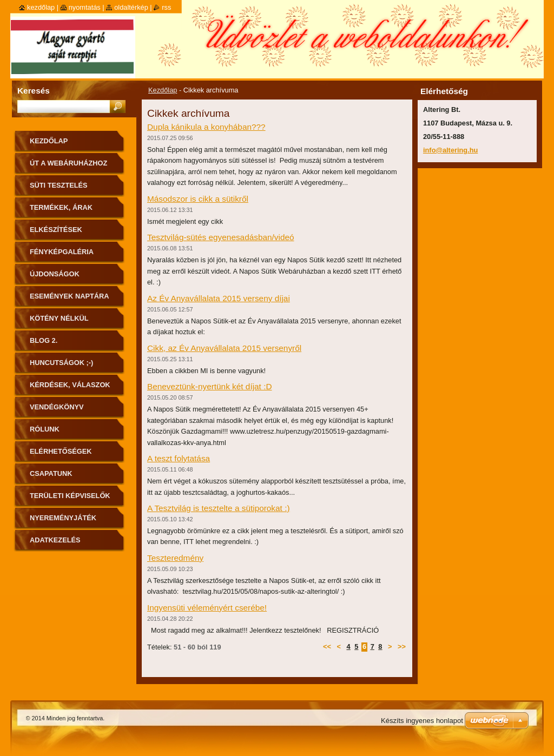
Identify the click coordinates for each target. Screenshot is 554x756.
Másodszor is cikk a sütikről (198, 199)
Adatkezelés (55, 540)
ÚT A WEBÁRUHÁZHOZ (68, 163)
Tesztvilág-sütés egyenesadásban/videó (221, 237)
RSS (166, 7)
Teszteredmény (175, 558)
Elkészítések (56, 230)
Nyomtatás (85, 7)
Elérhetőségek (61, 451)
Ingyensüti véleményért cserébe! (207, 608)
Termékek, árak (61, 207)
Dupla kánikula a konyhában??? (206, 127)
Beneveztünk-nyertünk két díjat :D (210, 386)
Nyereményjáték (63, 518)
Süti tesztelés (59, 185)
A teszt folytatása (179, 458)
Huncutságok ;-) (61, 363)
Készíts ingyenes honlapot (422, 721)
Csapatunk (51, 473)
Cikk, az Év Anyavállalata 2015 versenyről (224, 348)
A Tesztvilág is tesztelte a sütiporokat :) (219, 508)
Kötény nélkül (59, 318)
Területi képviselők (70, 496)
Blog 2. (44, 340)
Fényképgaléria (62, 252)
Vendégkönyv (57, 407)
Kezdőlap (163, 90)
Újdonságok (55, 274)
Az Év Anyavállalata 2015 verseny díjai (219, 298)
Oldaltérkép (131, 7)
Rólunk (45, 429)
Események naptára (69, 296)
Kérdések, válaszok (70, 385)
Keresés (34, 91)
